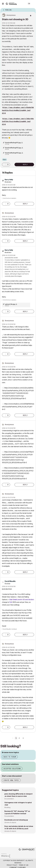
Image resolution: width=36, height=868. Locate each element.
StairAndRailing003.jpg (13, 153)
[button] (4, 165)
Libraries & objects (10, 822)
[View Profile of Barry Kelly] (9, 180)
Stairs (5, 160)
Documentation (9, 799)
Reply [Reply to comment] (25, 204)
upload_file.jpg (10, 304)
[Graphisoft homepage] (27, 850)
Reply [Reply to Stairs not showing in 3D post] (25, 165)
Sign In (33, 4)
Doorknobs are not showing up (16, 820)
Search (22, 4)
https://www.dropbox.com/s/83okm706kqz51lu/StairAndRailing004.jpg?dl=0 (18, 110)
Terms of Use (24, 865)
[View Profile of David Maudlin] (10, 581)
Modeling (7, 807)
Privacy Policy (12, 865)
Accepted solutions (12, 769)
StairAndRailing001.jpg (13, 143)
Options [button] (33, 9)
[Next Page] (23, 738)
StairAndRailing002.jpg (13, 148)
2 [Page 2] (19, 738)
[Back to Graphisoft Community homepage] (12, 4)
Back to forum (10, 757)
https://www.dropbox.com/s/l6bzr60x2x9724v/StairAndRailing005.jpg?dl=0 (18, 122)
